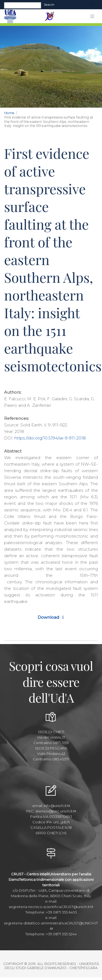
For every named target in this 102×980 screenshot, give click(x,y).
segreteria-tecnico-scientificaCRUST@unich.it (51, 907)
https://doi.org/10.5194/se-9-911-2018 (50, 438)
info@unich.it (57, 806)
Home (9, 113)
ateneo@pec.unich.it (56, 811)
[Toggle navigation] (93, 5)
